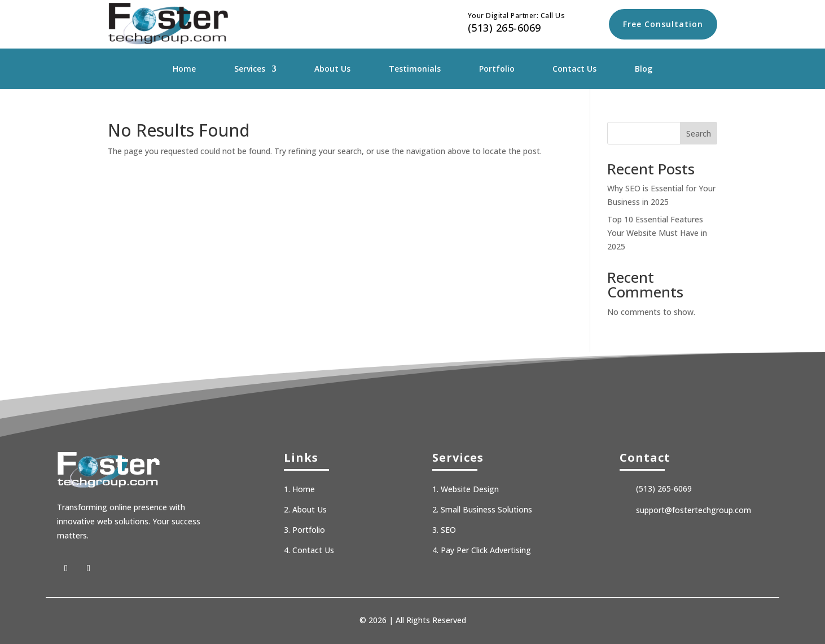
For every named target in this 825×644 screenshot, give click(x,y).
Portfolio (497, 69)
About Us (332, 69)
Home (184, 69)
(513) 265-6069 (504, 28)
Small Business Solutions (486, 509)
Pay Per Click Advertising (486, 550)
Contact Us (574, 69)
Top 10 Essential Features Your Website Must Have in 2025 (657, 233)
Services (250, 69)
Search (699, 133)
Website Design (470, 489)
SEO (448, 530)
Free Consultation (663, 24)
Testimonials (415, 69)
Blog (644, 69)
